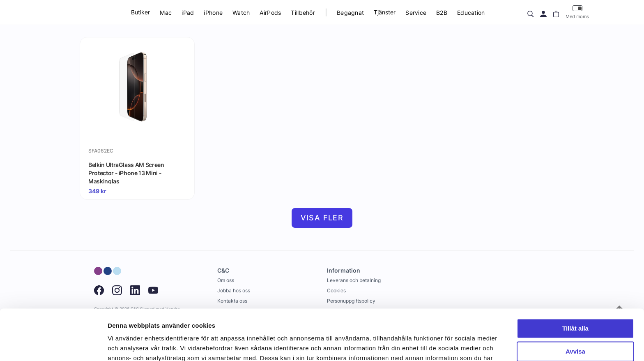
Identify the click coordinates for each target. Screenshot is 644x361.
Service (416, 13)
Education (471, 13)
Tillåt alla (575, 283)
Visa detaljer (126, 345)
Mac (166, 13)
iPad (188, 13)
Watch (241, 13)
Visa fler (322, 218)
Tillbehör (303, 13)
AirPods (270, 13)
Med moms (577, 12)
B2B (442, 13)
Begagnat (350, 13)
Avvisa (575, 306)
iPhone (213, 13)
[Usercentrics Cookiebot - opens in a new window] (53, 345)
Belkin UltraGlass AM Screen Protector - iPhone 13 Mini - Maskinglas (126, 173)
